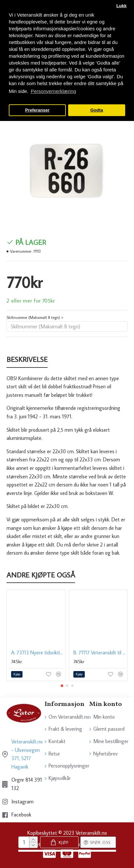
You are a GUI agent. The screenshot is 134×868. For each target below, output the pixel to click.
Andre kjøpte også (41, 575)
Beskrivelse (27, 359)
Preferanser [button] (37, 110)
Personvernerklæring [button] (53, 91)
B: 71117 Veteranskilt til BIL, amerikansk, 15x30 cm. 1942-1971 (100, 652)
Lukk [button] (122, 6)
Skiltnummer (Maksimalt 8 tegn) (33, 317)
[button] (62, 686)
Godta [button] (97, 110)
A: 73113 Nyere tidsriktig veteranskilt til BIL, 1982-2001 (37, 652)
